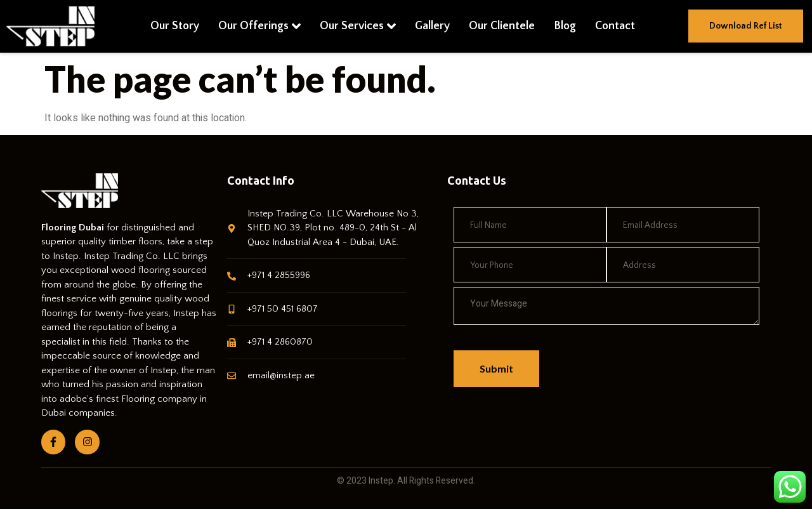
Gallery (432, 26)
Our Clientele (502, 26)
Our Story (175, 26)
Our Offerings (259, 26)
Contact (615, 26)
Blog (565, 26)
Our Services (358, 26)
